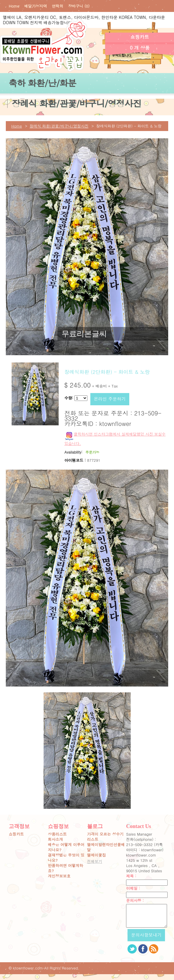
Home (14, 6)
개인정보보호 (59, 876)
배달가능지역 (35, 6)
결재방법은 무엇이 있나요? (66, 858)
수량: (69, 398)
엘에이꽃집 (97, 855)
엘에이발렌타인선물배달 (106, 847)
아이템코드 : (75, 460)
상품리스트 (57, 834)
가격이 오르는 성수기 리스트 (105, 837)
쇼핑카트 (16, 834)
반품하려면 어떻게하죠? (66, 868)
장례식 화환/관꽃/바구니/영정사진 (76, 103)
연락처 (57, 6)
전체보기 (95, 862)
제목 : (131, 876)
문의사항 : (135, 901)
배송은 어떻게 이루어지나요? (66, 847)
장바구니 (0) (79, 6)
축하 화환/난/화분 (42, 83)
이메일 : (133, 888)
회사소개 (55, 839)
